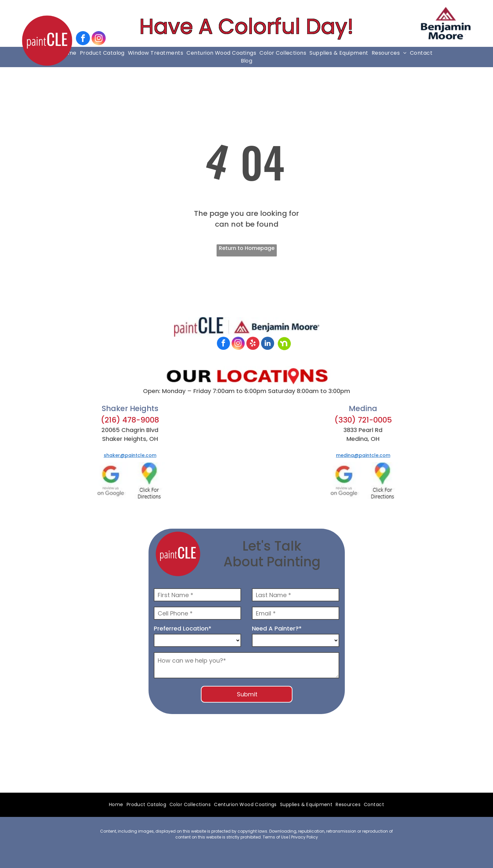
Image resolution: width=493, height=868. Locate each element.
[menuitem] (102, 53)
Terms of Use (275, 837)
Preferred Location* (183, 628)
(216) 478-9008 (130, 420)
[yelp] (253, 344)
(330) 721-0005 (363, 420)
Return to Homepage (247, 248)
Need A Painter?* (277, 628)
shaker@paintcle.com (130, 455)
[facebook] (83, 39)
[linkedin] (268, 344)
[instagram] (99, 39)
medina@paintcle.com (363, 455)
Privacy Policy (305, 837)
